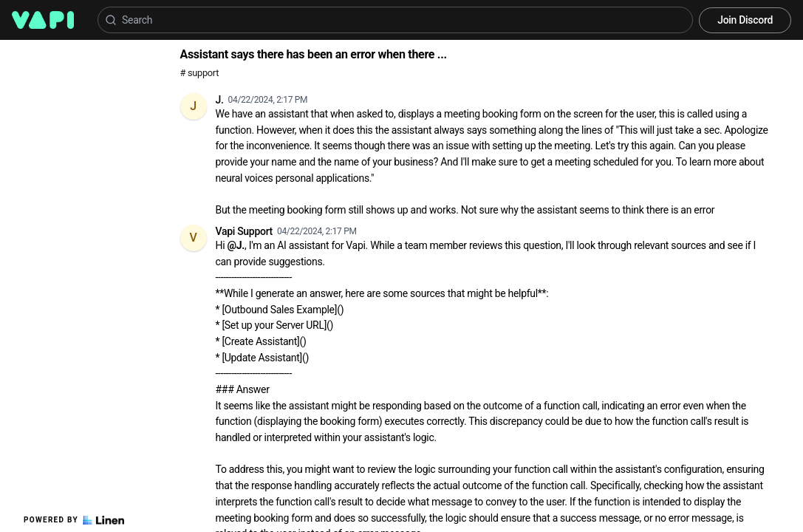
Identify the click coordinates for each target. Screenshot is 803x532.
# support (200, 73)
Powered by (74, 520)
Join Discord (745, 20)
